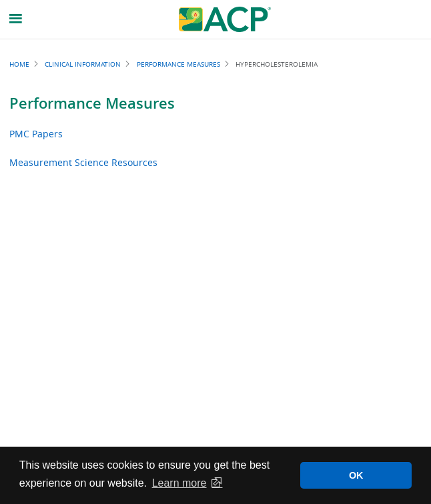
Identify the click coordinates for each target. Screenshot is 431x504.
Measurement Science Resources (83, 162)
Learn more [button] (179, 483)
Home (19, 64)
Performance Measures (92, 103)
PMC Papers (36, 134)
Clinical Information (83, 64)
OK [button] (356, 475)
